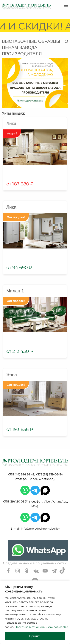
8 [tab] (46, 329)
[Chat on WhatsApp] (38, 550)
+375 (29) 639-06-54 (49, 474)
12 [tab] (32, 334)
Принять (35, 636)
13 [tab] (38, 334)
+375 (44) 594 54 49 (21, 474)
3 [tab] (18, 329)
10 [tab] (57, 329)
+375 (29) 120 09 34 (15, 501)
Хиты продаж (13, 113)
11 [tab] (63, 329)
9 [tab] (52, 329)
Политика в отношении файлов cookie (41, 627)
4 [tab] (24, 329)
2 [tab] (38, 166)
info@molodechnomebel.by (40, 529)
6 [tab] (35, 329)
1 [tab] (32, 166)
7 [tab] (41, 329)
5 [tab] (29, 329)
